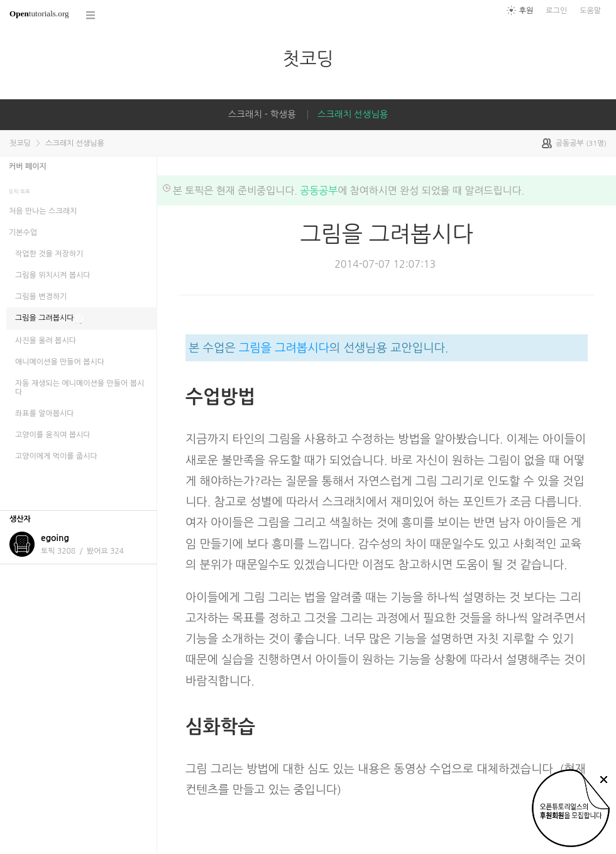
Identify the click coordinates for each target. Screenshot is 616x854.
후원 (526, 11)
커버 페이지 (28, 167)
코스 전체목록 (91, 15)
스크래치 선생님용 (353, 114)
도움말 (590, 11)
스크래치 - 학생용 (262, 114)
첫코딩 (308, 59)
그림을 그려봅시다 (284, 348)
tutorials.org (39, 14)
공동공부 (319, 190)
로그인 (556, 11)
